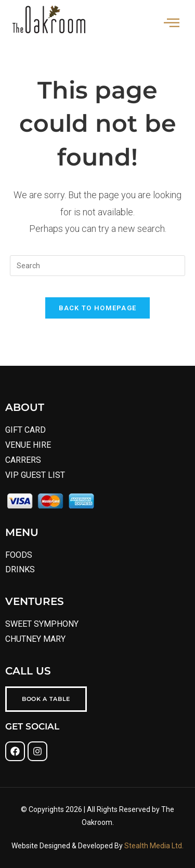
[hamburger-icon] (172, 24)
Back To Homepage (98, 308)
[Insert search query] (98, 266)
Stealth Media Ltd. (153, 846)
